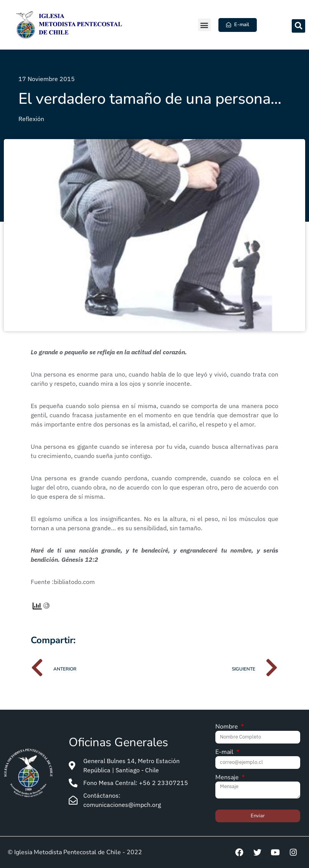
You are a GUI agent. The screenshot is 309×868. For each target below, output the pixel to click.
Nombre (227, 727)
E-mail (225, 753)
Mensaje (228, 778)
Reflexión (31, 119)
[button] (204, 25)
